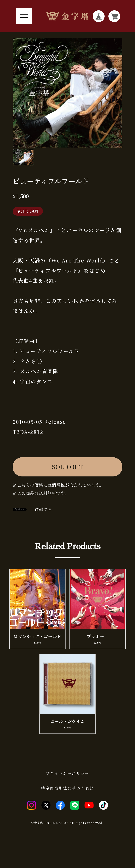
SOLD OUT (67, 467)
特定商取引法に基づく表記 (67, 788)
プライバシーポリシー (67, 773)
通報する (43, 509)
